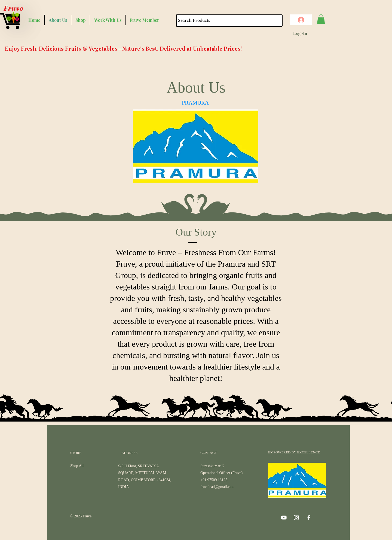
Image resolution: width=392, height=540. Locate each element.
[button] (321, 19)
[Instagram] (296, 518)
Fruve (13, 8)
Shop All (77, 466)
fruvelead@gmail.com (217, 487)
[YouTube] (284, 518)
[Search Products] (222, 21)
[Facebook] (309, 518)
